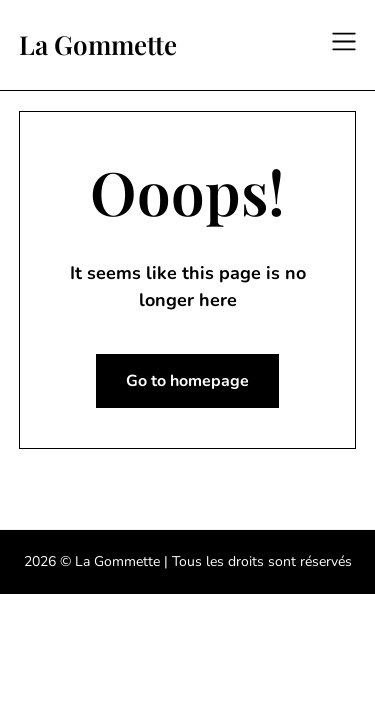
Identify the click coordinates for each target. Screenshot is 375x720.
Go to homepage (187, 381)
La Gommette (98, 45)
